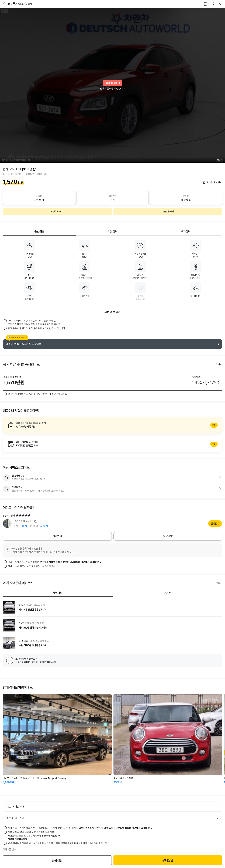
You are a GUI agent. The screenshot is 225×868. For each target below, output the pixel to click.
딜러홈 (214, 524)
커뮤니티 (58, 593)
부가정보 (186, 232)
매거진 (167, 593)
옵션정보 (39, 232)
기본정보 (113, 232)
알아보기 (112, 425)
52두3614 (20, 4)
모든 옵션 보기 (113, 312)
